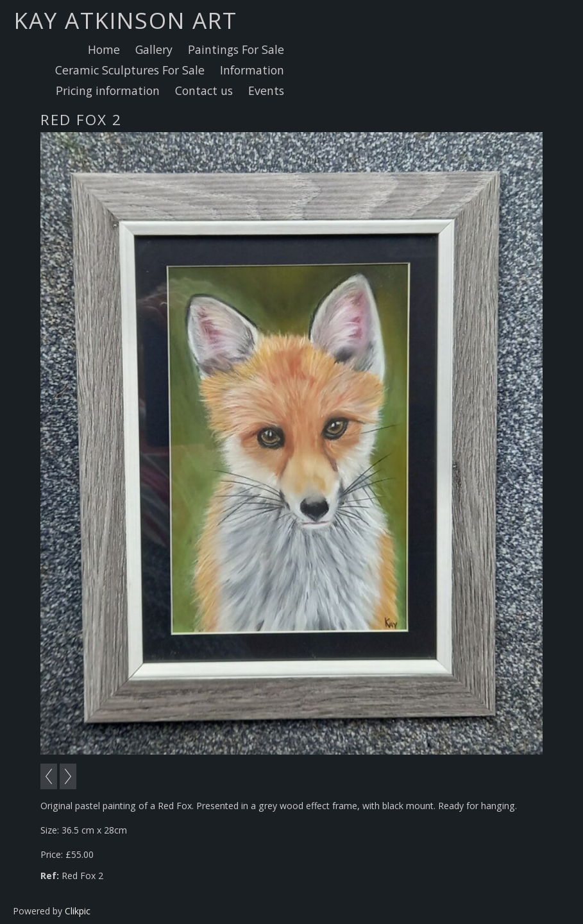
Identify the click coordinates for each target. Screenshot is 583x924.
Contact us (204, 90)
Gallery (154, 49)
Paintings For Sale (236, 49)
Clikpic (78, 911)
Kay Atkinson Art (126, 20)
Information (252, 70)
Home (104, 49)
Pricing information (108, 90)
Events (266, 90)
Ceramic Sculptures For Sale (130, 70)
